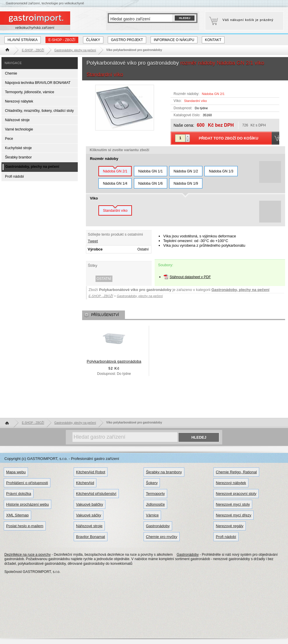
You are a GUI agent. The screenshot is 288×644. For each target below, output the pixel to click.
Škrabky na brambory (164, 472)
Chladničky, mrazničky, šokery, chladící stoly (39, 111)
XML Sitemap (17, 515)
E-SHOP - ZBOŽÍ (62, 40)
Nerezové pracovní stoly (236, 494)
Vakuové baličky (90, 504)
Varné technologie (19, 129)
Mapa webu (16, 472)
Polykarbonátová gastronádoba (114, 361)
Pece (9, 139)
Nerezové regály (230, 526)
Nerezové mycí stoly (233, 504)
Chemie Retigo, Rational (236, 472)
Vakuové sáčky (89, 515)
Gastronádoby (158, 526)
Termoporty (155, 494)
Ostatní (104, 279)
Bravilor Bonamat (91, 537)
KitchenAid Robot (91, 472)
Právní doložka (19, 494)
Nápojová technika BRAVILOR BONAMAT (38, 83)
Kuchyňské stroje (18, 148)
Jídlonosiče (155, 504)
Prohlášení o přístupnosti (27, 483)
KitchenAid (85, 483)
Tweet (93, 241)
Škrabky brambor (18, 157)
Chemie (11, 73)
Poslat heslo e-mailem (25, 526)
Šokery (152, 483)
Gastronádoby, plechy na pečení (240, 290)
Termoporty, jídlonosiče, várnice (30, 92)
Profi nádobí (14, 177)
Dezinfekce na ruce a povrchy (28, 555)
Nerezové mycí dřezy (234, 515)
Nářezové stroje (17, 120)
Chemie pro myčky (162, 537)
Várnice (152, 515)
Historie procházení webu (28, 504)
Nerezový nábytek (19, 101)
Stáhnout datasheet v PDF (190, 277)
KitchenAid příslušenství (96, 494)
